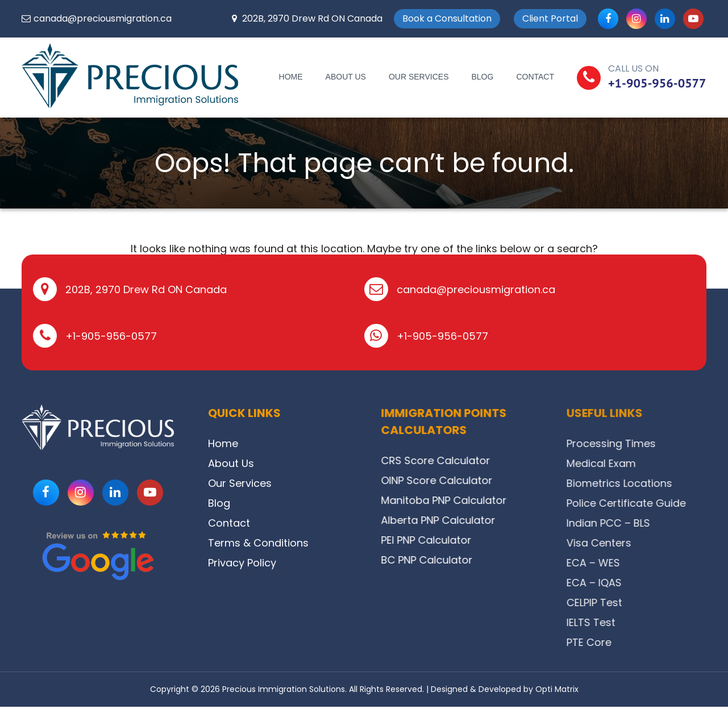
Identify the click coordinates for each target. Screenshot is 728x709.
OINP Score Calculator (509, 480)
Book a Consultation (447, 18)
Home (291, 77)
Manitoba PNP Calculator (516, 500)
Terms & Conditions (287, 543)
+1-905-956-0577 (657, 83)
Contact (535, 77)
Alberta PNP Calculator (510, 520)
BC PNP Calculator (499, 560)
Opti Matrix (557, 689)
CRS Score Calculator (507, 460)
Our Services (419, 77)
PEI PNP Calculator (498, 540)
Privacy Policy (271, 563)
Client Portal (550, 18)
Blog (482, 77)
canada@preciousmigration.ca (103, 18)
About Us (346, 77)
